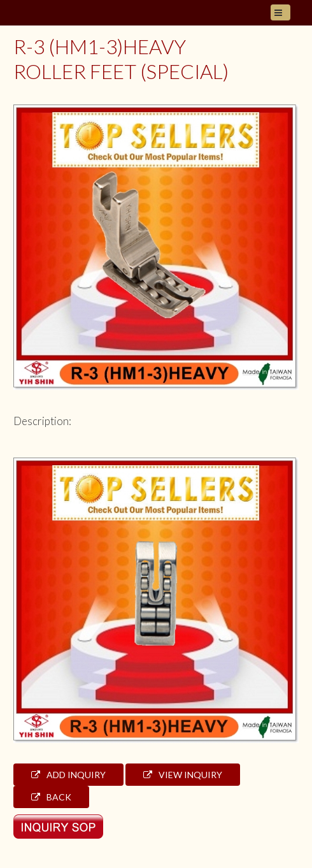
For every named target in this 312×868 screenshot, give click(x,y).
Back (51, 797)
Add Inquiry (68, 775)
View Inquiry (183, 775)
